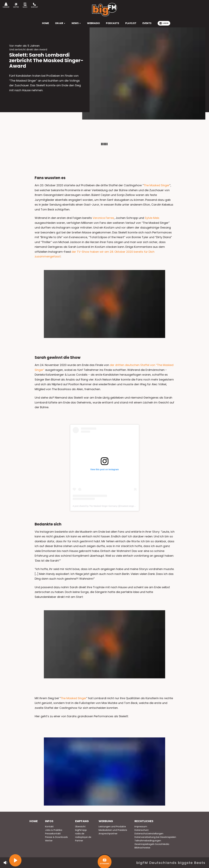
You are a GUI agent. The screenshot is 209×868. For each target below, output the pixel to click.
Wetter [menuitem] (49, 841)
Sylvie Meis (152, 218)
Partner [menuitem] (79, 841)
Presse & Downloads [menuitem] (56, 837)
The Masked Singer (157, 185)
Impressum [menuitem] (141, 827)
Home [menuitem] (34, 821)
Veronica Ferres (103, 218)
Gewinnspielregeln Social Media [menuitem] (152, 844)
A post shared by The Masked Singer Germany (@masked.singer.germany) (108, 506)
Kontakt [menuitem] (49, 827)
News (25, 5)
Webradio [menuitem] (93, 23)
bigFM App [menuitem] (81, 830)
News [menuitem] (76, 23)
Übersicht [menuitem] (80, 827)
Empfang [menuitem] (82, 821)
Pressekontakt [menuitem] (53, 834)
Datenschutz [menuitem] (142, 830)
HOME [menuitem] (45, 23)
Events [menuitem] (147, 23)
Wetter (16, 5)
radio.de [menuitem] (80, 834)
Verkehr (6, 5)
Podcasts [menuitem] (113, 23)
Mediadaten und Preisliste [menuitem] (113, 830)
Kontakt (35, 5)
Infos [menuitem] (49, 821)
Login (164, 23)
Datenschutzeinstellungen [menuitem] (149, 834)
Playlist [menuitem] (131, 23)
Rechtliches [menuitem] (144, 821)
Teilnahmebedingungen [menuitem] (148, 841)
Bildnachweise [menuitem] (142, 848)
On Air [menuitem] (60, 23)
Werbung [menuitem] (106, 821)
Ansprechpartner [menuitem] (108, 834)
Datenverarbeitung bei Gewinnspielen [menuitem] (155, 837)
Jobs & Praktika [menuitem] (54, 830)
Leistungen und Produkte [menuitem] (112, 827)
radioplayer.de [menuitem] (83, 837)
